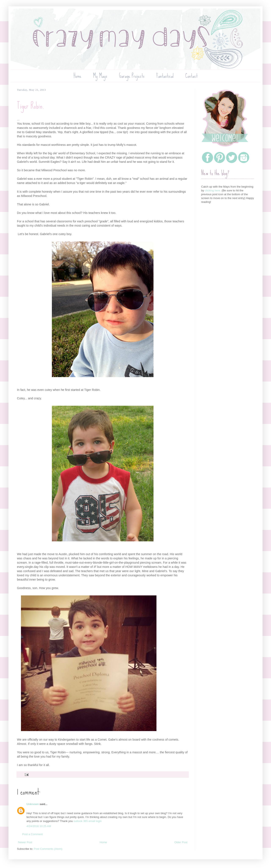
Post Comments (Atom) (48, 849)
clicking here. (213, 190)
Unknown (33, 804)
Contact (191, 76)
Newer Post (25, 842)
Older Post (181, 842)
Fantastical (165, 76)
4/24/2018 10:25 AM (39, 826)
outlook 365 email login (88, 821)
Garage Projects (132, 76)
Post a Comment (32, 834)
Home (77, 76)
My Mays (100, 76)
